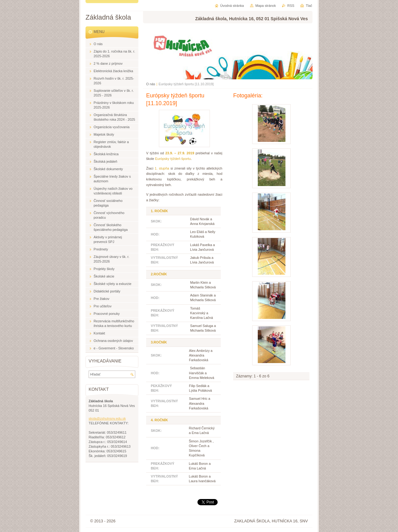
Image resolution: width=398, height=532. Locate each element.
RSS (291, 6)
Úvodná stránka (232, 6)
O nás (151, 84)
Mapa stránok (266, 6)
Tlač (309, 6)
